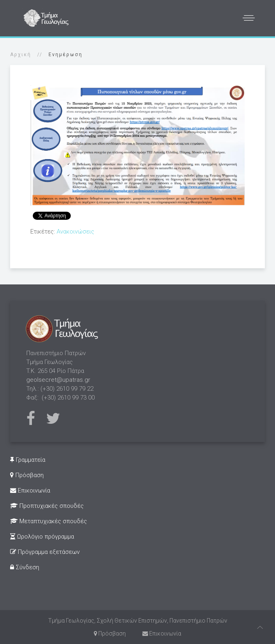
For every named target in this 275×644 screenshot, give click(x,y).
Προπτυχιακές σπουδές (47, 506)
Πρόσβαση (27, 475)
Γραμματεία (28, 460)
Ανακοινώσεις (75, 232)
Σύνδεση (25, 567)
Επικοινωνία (30, 490)
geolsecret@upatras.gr (58, 380)
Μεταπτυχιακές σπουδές (49, 521)
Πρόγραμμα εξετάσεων (45, 552)
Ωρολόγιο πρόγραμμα (42, 537)
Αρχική (21, 55)
